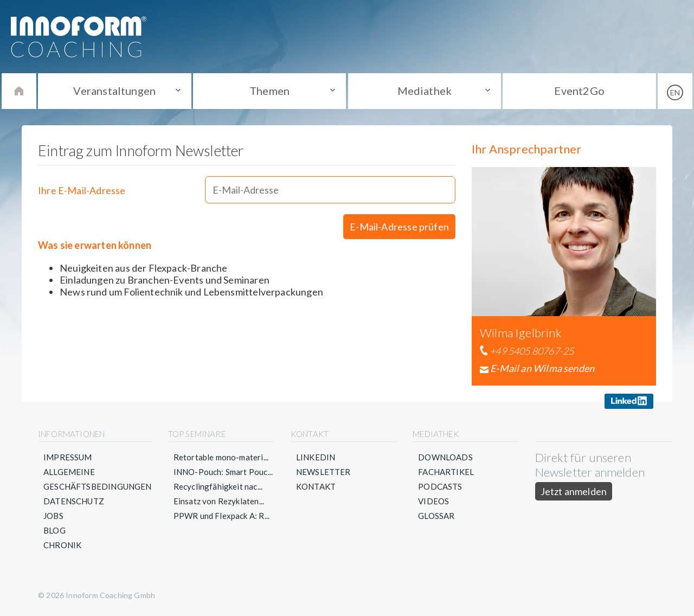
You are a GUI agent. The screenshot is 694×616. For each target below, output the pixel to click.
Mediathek (425, 91)
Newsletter (323, 472)
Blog (54, 530)
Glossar (436, 516)
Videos (433, 501)
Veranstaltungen (114, 91)
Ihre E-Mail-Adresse (82, 190)
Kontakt (316, 486)
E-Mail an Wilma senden (542, 368)
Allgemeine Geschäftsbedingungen (98, 479)
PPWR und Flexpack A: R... (222, 516)
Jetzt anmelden (574, 491)
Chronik (62, 545)
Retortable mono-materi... (221, 457)
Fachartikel (446, 472)
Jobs (53, 516)
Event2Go (579, 91)
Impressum (68, 457)
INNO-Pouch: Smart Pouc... (223, 472)
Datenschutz (74, 501)
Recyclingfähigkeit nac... (218, 486)
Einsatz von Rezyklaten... (219, 501)
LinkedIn (316, 457)
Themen (269, 91)
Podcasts (440, 486)
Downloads (445, 457)
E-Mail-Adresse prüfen (399, 227)
